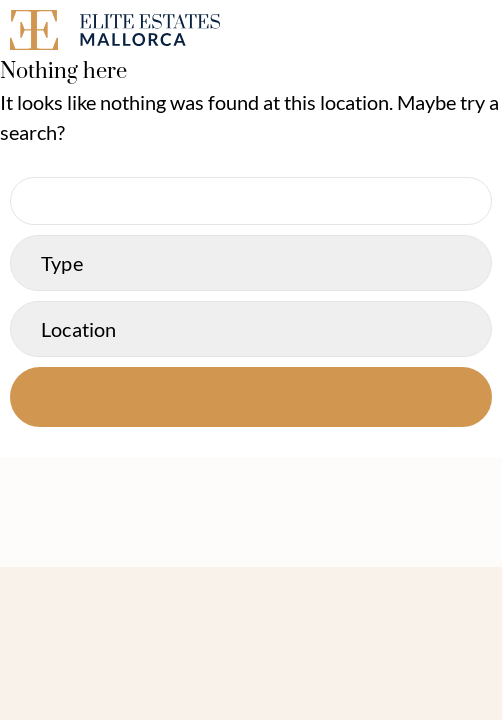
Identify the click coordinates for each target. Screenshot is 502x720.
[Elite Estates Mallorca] (125, 33)
